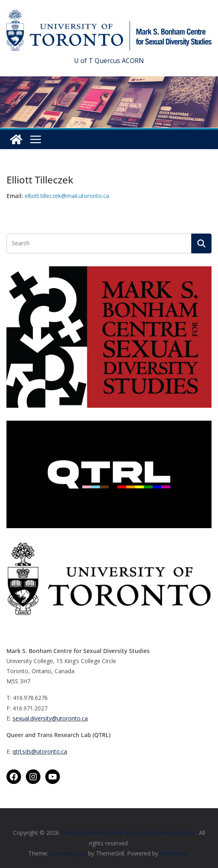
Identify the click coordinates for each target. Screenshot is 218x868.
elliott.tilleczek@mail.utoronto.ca (67, 196)
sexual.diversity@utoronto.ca (50, 718)
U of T (84, 61)
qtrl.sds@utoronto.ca (40, 751)
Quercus (107, 61)
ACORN (133, 61)
